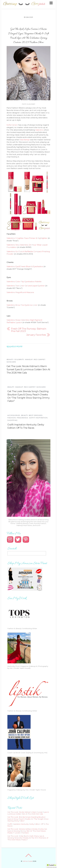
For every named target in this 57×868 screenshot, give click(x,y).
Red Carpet (39, 359)
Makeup (29, 359)
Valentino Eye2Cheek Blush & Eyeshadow (25, 266)
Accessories (14, 415)
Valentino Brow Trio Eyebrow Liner (22, 305)
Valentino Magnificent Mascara (20, 292)
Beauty (10, 359)
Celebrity (19, 359)
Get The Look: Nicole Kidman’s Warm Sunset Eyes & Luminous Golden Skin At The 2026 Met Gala (28, 369)
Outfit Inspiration (38, 418)
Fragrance (22, 418)
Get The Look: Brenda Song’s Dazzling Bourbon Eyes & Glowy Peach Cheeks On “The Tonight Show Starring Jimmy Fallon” (28, 819)
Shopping (12, 420)
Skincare (11, 362)
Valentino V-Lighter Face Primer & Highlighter (27, 238)
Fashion (12, 418)
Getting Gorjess (27, 861)
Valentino (40, 130)
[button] (52, 866)
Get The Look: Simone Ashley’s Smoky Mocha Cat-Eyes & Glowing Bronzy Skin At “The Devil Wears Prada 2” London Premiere (27, 831)
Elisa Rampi (24, 140)
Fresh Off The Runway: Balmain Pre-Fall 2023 (29, 330)
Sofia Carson (12, 125)
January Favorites (36, 335)
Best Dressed (36, 415)
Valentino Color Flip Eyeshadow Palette (24, 282)
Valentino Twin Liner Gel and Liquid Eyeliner (26, 286)
